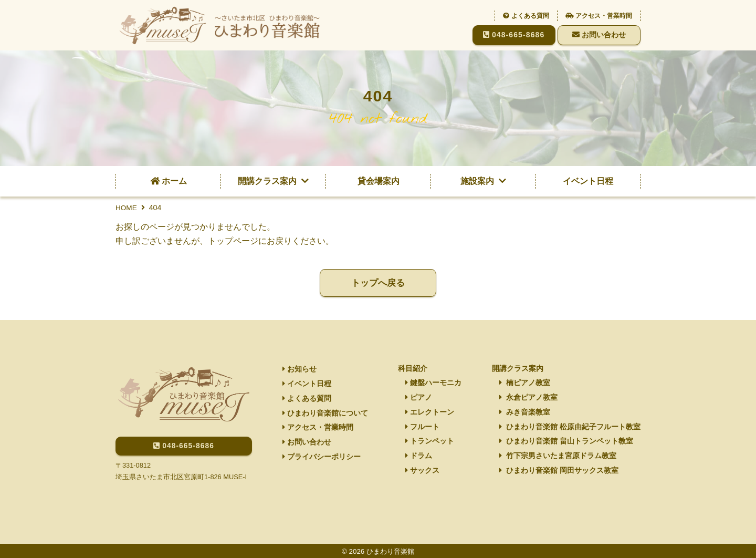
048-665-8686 (514, 35)
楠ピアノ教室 (525, 383)
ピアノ (419, 398)
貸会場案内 (379, 181)
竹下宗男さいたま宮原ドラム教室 (558, 458)
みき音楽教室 (525, 413)
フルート (422, 428)
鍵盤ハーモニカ (433, 383)
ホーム (169, 181)
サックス (422, 473)
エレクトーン (430, 413)
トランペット (430, 443)
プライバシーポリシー (321, 460)
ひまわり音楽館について (325, 415)
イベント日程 (588, 181)
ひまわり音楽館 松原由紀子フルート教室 (570, 428)
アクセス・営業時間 (599, 16)
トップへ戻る (378, 283)
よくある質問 (526, 16)
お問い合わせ (599, 35)
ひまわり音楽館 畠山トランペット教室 (566, 443)
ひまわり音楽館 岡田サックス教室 (559, 473)
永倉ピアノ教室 (528, 398)
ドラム (419, 458)
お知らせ (299, 369)
